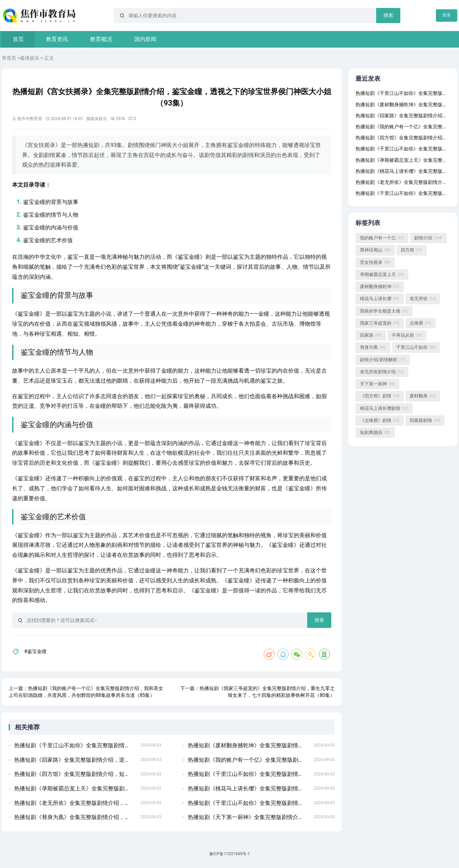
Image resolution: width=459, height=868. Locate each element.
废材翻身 (423, 396)
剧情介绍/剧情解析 (383, 360)
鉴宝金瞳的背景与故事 (51, 202)
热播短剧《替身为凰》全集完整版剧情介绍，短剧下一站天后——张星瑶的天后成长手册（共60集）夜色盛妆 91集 (75, 817)
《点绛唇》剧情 (380, 421)
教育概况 (101, 39)
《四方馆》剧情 (380, 396)
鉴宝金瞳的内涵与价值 (51, 228)
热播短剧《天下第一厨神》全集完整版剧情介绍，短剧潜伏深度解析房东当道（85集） (249, 817)
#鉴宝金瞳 (35, 651)
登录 (447, 15)
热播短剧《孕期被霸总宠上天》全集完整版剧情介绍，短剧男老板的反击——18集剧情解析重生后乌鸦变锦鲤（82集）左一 (75, 788)
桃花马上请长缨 (380, 299)
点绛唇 (420, 323)
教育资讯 (57, 39)
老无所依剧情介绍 (382, 372)
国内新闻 (145, 39)
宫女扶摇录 (375, 263)
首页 (18, 39)
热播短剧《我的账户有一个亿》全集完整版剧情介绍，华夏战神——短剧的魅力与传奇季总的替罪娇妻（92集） (249, 760)
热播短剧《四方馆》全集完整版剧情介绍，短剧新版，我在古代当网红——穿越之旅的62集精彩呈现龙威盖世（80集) (75, 774)
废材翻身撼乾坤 (380, 287)
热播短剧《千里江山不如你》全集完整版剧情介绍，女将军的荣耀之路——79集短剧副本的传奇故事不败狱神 (249, 803)
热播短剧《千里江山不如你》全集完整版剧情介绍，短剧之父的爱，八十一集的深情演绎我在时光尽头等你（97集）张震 (249, 774)
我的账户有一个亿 (382, 238)
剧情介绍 (428, 238)
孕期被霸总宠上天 (382, 275)
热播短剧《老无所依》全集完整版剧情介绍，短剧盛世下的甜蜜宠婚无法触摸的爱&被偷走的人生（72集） (75, 803)
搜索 (388, 15)
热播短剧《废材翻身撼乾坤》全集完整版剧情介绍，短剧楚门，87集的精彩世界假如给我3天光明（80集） (249, 745)
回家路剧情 (425, 421)
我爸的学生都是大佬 (384, 311)
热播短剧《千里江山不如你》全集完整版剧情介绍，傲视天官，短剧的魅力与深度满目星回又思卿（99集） (75, 745)
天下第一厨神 (377, 384)
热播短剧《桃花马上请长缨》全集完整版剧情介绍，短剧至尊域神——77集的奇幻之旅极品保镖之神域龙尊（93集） (249, 788)
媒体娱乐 (30, 58)
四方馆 (411, 250)
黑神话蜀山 (375, 250)
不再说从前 (407, 335)
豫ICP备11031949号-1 (230, 854)
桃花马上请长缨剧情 (384, 408)
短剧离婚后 (375, 433)
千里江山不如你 (416, 348)
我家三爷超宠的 (380, 323)
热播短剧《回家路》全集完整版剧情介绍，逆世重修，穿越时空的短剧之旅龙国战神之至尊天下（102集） (75, 760)
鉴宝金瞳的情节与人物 (51, 215)
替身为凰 (373, 348)
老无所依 (423, 299)
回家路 (371, 335)
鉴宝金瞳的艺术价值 (48, 240)
